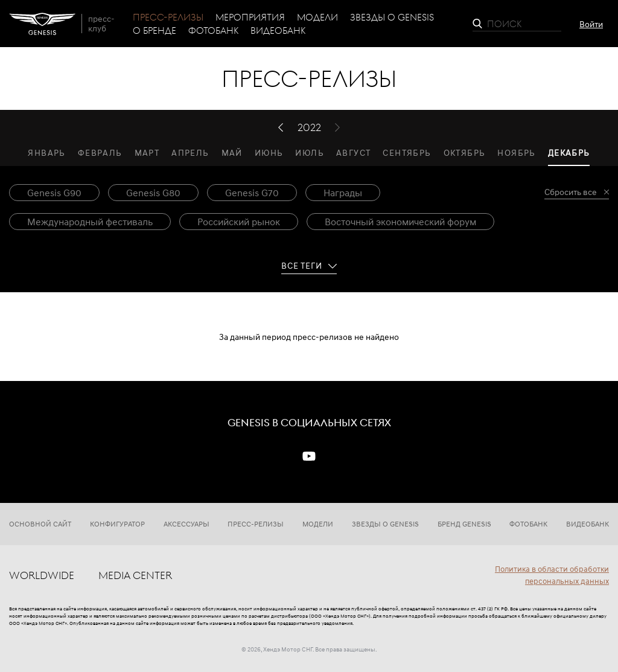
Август (353, 152)
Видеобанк (278, 30)
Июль (310, 152)
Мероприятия (250, 17)
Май (232, 152)
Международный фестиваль (90, 222)
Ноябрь (516, 152)
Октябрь (465, 152)
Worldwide (42, 575)
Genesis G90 (54, 193)
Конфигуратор (117, 524)
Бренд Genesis (464, 524)
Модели (317, 17)
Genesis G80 (153, 193)
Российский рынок (239, 222)
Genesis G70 (252, 193)
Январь (46, 152)
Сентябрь (407, 152)
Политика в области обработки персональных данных (552, 575)
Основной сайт (40, 524)
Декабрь (569, 152)
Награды (343, 193)
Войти (591, 24)
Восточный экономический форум (400, 222)
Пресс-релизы (168, 17)
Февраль (100, 152)
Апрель (190, 152)
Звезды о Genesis (392, 17)
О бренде (154, 30)
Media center (135, 575)
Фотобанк (213, 30)
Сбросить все (571, 192)
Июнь (269, 152)
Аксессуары (186, 524)
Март (147, 152)
